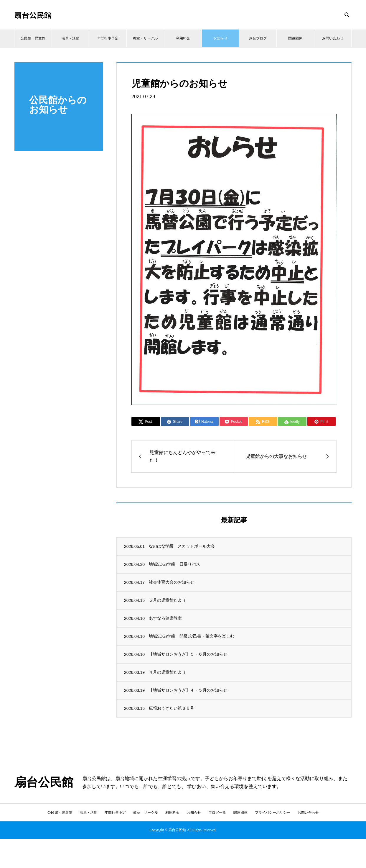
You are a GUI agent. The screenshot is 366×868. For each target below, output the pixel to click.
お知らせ (220, 38)
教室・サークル (145, 38)
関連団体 (295, 38)
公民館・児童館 (33, 38)
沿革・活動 (70, 38)
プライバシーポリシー (273, 813)
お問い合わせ (333, 38)
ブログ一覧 (217, 813)
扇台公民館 (33, 15)
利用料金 (183, 38)
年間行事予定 (108, 38)
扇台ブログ (258, 38)
